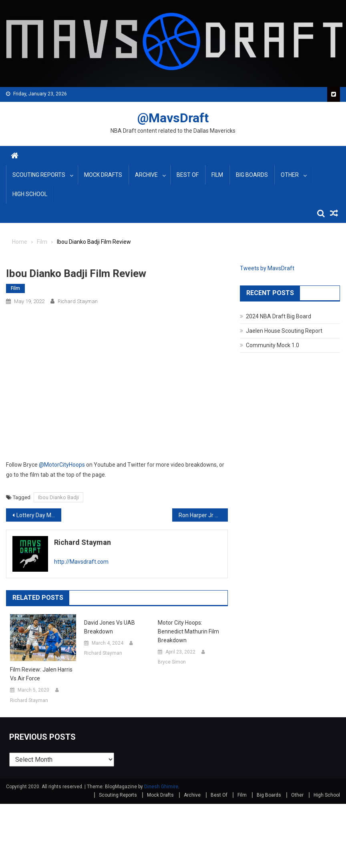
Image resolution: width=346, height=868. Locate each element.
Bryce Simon (172, 662)
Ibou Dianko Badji (58, 497)
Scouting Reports (39, 175)
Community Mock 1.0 (273, 345)
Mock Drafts (103, 175)
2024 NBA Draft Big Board (279, 316)
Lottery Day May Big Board (39, 515)
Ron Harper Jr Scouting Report (203, 515)
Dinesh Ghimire (161, 787)
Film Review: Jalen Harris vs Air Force (41, 674)
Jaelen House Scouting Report (284, 331)
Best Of (188, 175)
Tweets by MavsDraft (267, 268)
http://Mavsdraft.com (81, 562)
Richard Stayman (78, 301)
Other (290, 175)
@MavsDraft (173, 118)
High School (30, 194)
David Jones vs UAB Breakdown (110, 627)
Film (217, 175)
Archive (146, 175)
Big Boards (252, 175)
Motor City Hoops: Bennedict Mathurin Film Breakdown (188, 631)
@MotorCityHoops (62, 465)
